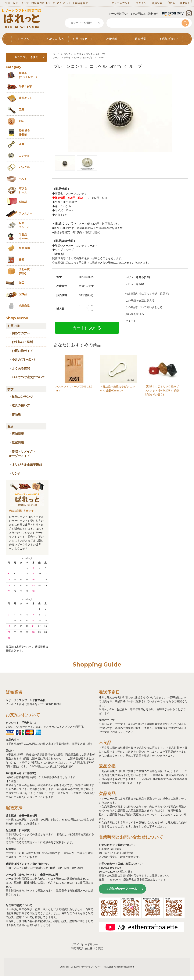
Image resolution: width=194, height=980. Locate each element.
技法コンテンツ (22, 397)
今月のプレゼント (24, 360)
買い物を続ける (135, 314)
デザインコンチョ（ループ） (92, 54)
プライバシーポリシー (84, 944)
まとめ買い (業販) (26, 271)
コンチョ (68, 54)
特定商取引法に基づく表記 (87, 948)
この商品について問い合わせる (144, 307)
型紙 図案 (25, 248)
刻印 (22, 121)
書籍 (22, 260)
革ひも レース (23, 190)
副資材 (23, 202)
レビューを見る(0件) (138, 277)
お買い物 (13, 326)
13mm (100, 58)
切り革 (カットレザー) (28, 75)
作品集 (16, 414)
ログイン (141, 3)
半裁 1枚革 (25, 86)
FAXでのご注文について (28, 377)
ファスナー (26, 213)
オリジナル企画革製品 (27, 465)
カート (176, 3)
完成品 (23, 294)
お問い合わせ (169, 39)
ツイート (131, 321)
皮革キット (26, 98)
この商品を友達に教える (140, 300)
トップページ (26, 39)
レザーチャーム (24, 225)
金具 (22, 144)
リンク (16, 473)
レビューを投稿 (135, 284)
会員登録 (157, 3)
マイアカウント (121, 3)
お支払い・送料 (22, 342)
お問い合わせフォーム (122, 889)
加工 (22, 283)
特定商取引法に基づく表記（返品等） (148, 294)
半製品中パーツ (24, 237)
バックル (24, 167)
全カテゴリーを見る (26, 57)
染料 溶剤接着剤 (25, 133)
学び (10, 389)
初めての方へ (55, 39)
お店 (10, 426)
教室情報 (141, 39)
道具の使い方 (21, 405)
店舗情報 (111, 39)
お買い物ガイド (83, 39)
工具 (22, 110)
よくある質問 (21, 368)
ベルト (23, 179)
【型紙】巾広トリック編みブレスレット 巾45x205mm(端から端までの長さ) (162, 390)
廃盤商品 (24, 306)
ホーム (56, 54)
